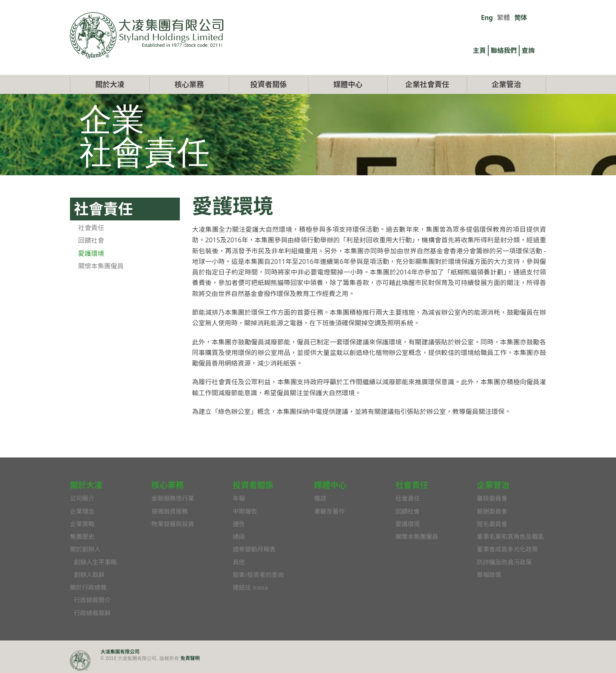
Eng (487, 17)
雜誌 (320, 498)
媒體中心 (348, 84)
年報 (239, 498)
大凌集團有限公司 (120, 652)
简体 (521, 17)
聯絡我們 (504, 50)
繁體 (503, 17)
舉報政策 (489, 575)
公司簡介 (82, 498)
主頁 (479, 50)
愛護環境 (91, 253)
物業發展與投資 (173, 524)
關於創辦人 (85, 549)
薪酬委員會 (492, 511)
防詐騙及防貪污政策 (504, 562)
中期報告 (245, 511)
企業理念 (82, 511)
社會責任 (91, 228)
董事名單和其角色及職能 (510, 536)
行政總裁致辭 (92, 613)
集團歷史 (82, 536)
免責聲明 (190, 658)
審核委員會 (492, 498)
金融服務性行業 (173, 498)
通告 (239, 524)
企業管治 (507, 84)
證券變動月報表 (254, 549)
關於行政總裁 (88, 587)
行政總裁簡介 (92, 600)
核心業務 (189, 84)
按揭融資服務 (170, 511)
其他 (239, 562)
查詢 (528, 50)
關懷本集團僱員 (101, 266)
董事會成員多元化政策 (507, 549)
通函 (239, 536)
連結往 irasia (250, 587)
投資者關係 (269, 84)
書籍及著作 (329, 511)
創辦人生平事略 (95, 562)
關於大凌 (110, 84)
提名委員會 (492, 524)
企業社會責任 (427, 84)
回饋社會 (91, 240)
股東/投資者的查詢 (258, 575)
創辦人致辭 (89, 575)
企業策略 (82, 524)
